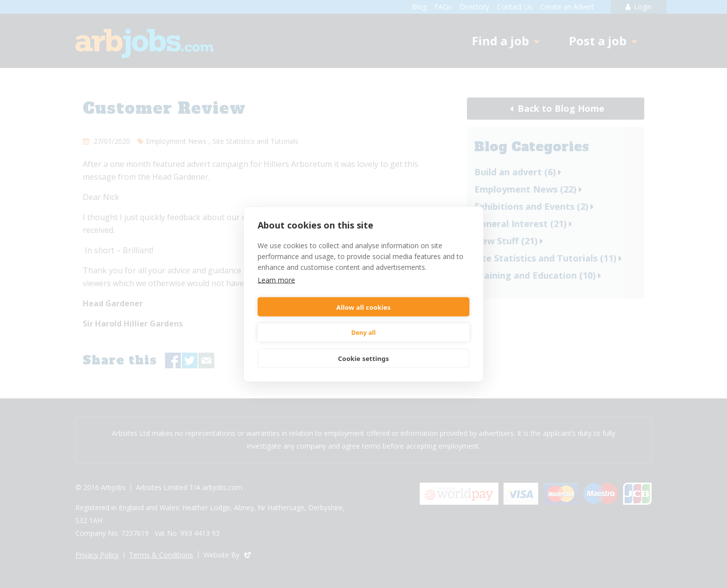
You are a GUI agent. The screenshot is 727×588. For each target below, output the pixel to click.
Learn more (276, 280)
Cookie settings (363, 358)
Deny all (363, 332)
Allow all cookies (364, 307)
